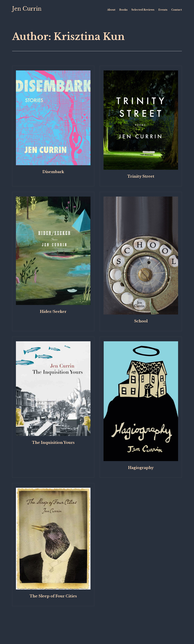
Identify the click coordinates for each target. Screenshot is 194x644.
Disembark (53, 172)
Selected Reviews (143, 10)
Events (163, 10)
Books (123, 10)
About (111, 10)
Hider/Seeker (53, 312)
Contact (177, 10)
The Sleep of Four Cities (53, 596)
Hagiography (141, 468)
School (141, 321)
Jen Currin (27, 9)
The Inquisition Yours (53, 443)
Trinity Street (141, 176)
